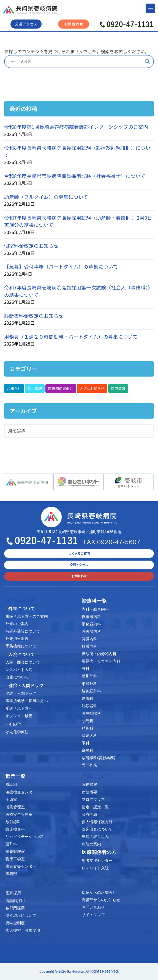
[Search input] (77, 62)
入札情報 (35, 389)
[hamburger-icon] (150, 8)
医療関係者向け (61, 389)
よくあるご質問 (23, 939)
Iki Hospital (76, 971)
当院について (97, 776)
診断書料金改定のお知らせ (34, 316)
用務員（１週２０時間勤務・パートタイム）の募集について (71, 337)
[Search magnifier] (147, 62)
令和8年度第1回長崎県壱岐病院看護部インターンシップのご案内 (76, 127)
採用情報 (118, 389)
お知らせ (14, 389)
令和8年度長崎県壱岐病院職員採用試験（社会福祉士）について (75, 176)
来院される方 (20, 601)
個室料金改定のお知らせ (31, 246)
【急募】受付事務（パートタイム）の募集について (61, 267)
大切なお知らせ (92, 389)
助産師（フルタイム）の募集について (46, 197)
